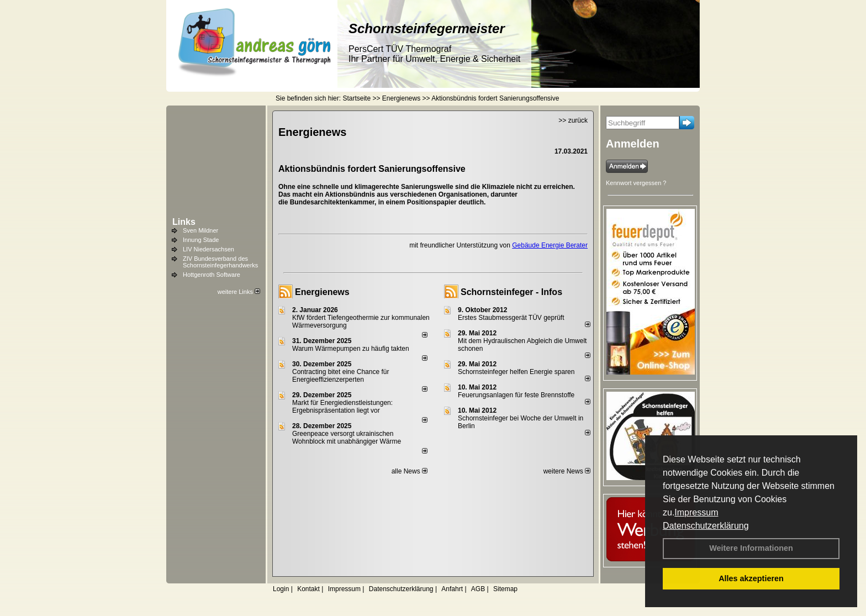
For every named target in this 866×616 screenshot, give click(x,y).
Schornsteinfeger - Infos (511, 292)
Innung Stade (201, 240)
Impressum (696, 512)
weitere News (567, 471)
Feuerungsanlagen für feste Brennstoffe (516, 395)
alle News (410, 471)
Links (184, 222)
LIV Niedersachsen (208, 249)
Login (281, 589)
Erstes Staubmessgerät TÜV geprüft (511, 318)
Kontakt (308, 589)
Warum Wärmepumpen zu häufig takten (351, 349)
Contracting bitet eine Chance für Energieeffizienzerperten (340, 376)
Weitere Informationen (751, 548)
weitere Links (239, 292)
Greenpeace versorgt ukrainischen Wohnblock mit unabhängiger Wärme (347, 438)
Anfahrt (452, 589)
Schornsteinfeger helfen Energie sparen (516, 372)
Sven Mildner (200, 230)
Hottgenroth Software (212, 275)
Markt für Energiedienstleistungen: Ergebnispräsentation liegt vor (342, 407)
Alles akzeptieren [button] (751, 578)
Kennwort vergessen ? (636, 183)
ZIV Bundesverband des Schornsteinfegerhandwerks (220, 262)
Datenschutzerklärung (706, 526)
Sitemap (505, 589)
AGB (478, 589)
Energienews (322, 292)
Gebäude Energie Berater (550, 245)
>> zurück (573, 120)
